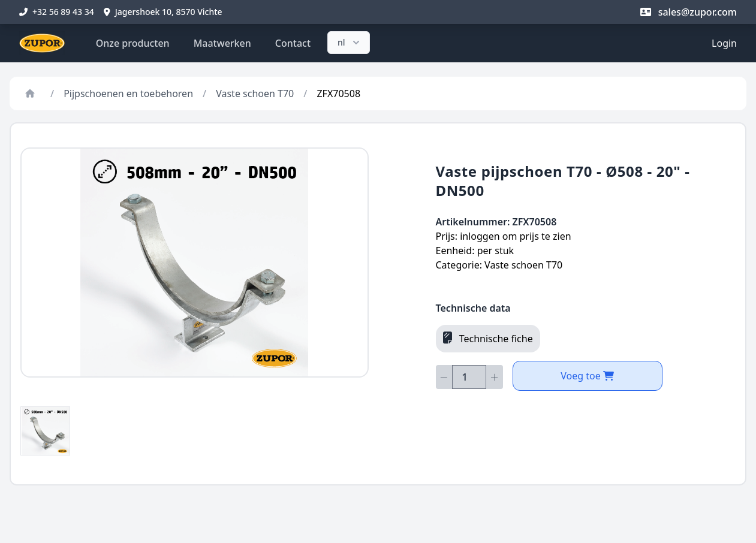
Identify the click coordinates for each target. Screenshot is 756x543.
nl (350, 43)
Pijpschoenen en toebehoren (128, 93)
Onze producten (133, 43)
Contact (293, 43)
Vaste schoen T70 (255, 93)
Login (724, 43)
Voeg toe (587, 376)
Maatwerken (222, 43)
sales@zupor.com (689, 12)
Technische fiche (488, 338)
